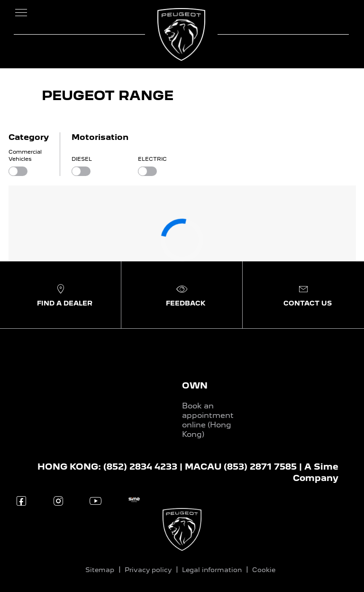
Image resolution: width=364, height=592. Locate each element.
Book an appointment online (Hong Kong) (208, 420)
